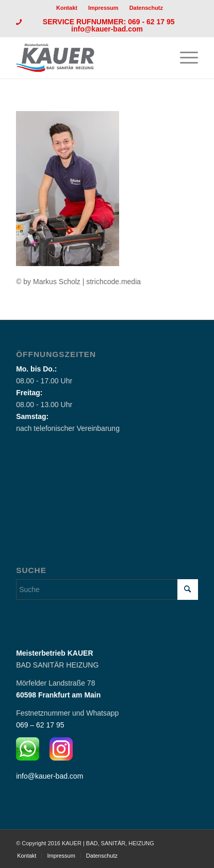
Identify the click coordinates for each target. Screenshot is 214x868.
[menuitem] (67, 8)
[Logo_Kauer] (89, 58)
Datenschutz (146, 8)
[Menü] (184, 58)
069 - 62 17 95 (152, 22)
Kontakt (67, 8)
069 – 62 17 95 (40, 725)
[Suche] (107, 590)
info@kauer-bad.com (107, 29)
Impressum (103, 8)
